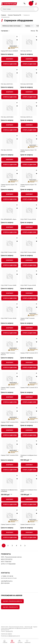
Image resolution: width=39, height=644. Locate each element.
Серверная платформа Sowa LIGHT (29, 491)
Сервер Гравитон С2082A (8, 524)
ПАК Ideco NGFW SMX (27, 84)
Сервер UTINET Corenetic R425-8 (27, 319)
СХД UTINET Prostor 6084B (28, 252)
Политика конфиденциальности (10, 636)
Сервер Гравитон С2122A (28, 524)
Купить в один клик (10, 64)
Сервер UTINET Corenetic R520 (10, 455)
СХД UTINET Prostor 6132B (9, 252)
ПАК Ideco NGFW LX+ (26, 117)
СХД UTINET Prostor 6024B (28, 285)
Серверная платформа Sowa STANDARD (9, 491)
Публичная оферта (7, 634)
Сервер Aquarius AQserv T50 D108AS (28, 185)
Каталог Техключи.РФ (15, 15)
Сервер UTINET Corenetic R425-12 (8, 388)
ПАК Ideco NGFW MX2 (7, 117)
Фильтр (33, 31)
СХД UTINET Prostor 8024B (28, 219)
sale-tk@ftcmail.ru (7, 581)
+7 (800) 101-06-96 (25, 3)
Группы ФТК (9, 631)
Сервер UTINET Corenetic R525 (10, 422)
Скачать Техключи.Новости (12, 601)
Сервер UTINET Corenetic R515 (29, 388)
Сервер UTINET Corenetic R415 (29, 353)
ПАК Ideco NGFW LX (26, 51)
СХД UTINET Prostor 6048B (9, 285)
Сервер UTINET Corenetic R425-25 (8, 354)
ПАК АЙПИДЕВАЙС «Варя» (9, 219)
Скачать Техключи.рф (10, 607)
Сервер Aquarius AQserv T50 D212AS (9, 185)
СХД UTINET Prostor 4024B (9, 318)
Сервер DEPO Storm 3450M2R (9, 51)
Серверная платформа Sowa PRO (29, 456)
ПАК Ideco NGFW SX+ (7, 84)
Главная (3, 15)
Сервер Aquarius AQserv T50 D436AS (28, 151)
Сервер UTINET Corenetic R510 (29, 422)
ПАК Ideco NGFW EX (7, 150)
